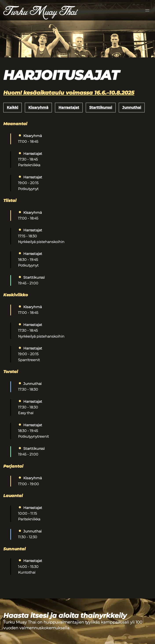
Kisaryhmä (38, 107)
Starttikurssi (101, 107)
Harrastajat (69, 107)
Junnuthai (132, 107)
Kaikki (13, 107)
